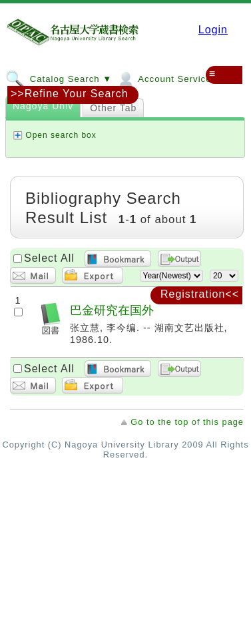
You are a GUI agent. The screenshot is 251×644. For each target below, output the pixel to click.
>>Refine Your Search (70, 94)
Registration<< (200, 294)
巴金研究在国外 (112, 310)
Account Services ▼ (172, 79)
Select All (49, 258)
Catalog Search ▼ (59, 79)
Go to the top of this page (187, 422)
